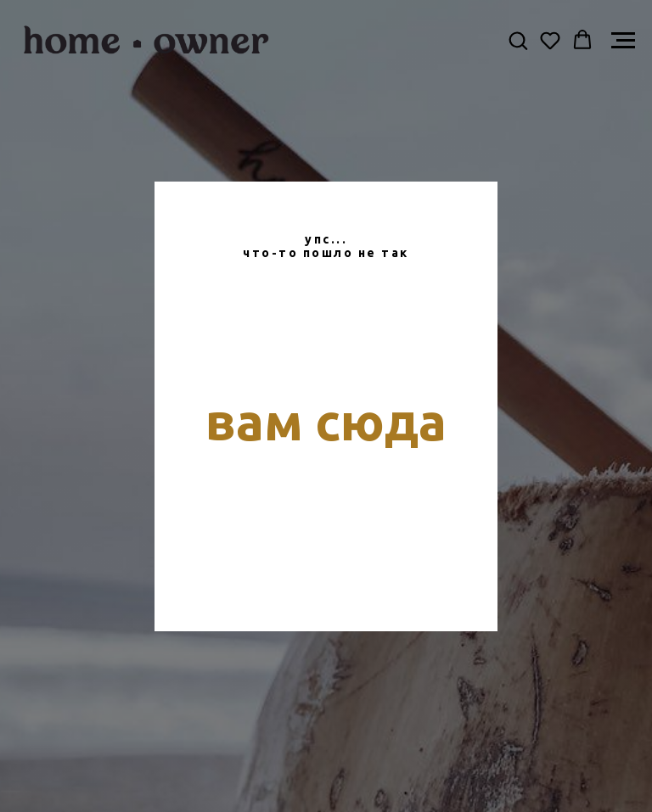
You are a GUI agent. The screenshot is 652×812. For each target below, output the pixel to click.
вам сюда (326, 421)
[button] (518, 40)
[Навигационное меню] (623, 41)
